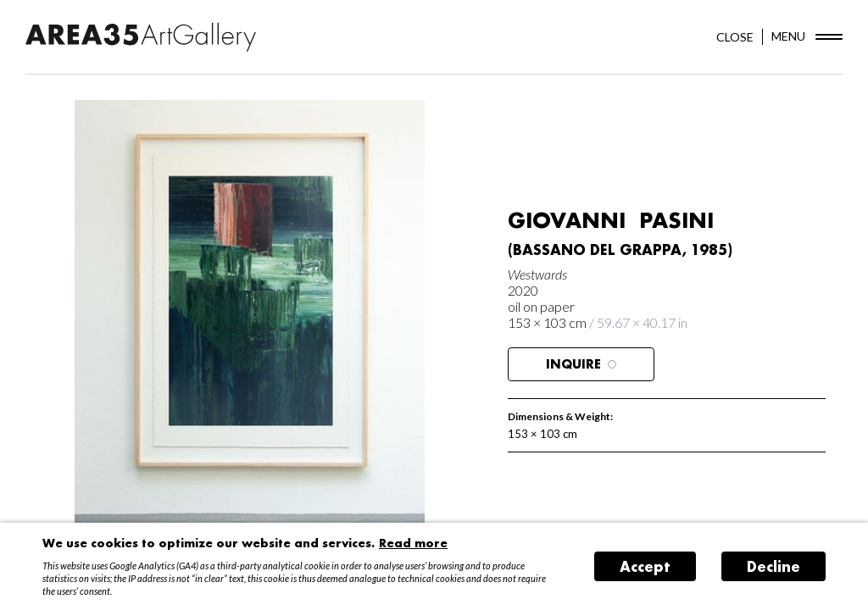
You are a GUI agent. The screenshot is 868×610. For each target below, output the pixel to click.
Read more (413, 543)
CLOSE (735, 37)
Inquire (581, 364)
